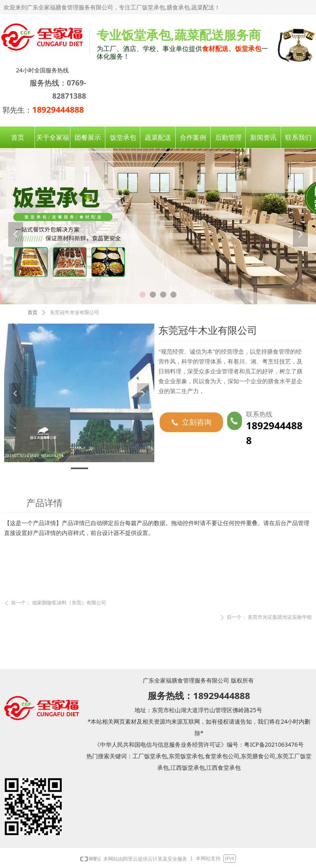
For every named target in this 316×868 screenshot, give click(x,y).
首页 (33, 312)
